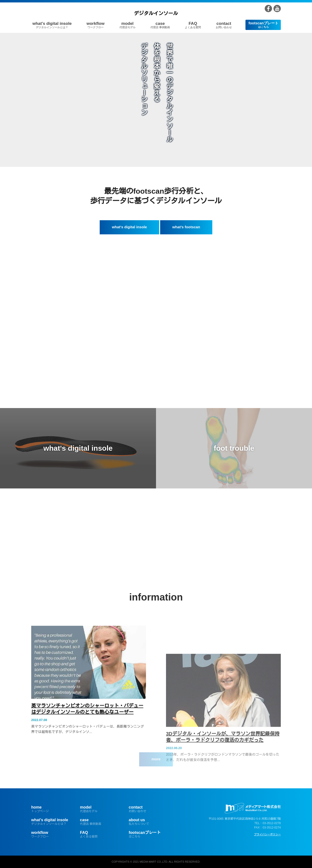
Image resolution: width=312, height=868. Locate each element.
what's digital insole (52, 25)
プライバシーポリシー (267, 834)
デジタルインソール (156, 13)
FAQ (193, 25)
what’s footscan (186, 227)
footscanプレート (263, 25)
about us (149, 822)
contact (224, 25)
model (127, 25)
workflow (96, 25)
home (52, 809)
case (160, 25)
